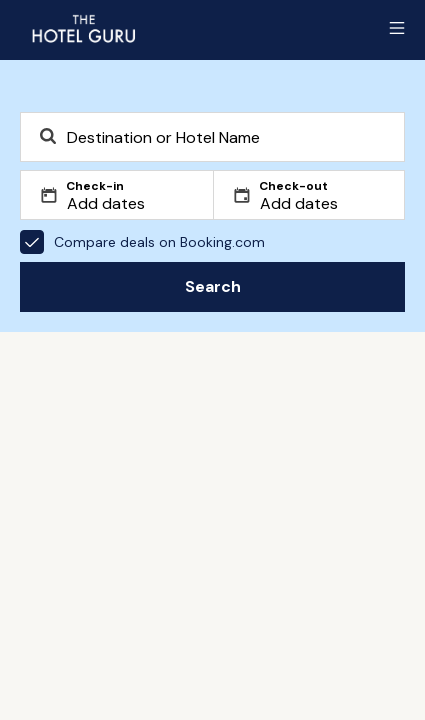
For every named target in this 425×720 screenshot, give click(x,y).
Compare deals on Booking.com (142, 242)
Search (213, 286)
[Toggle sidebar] (397, 28)
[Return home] (83, 28)
